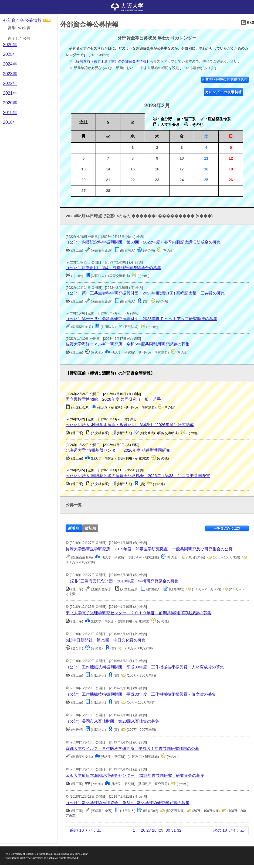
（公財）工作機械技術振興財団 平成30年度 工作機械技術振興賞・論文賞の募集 (141, 694)
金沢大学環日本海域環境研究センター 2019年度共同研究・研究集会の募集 (135, 775)
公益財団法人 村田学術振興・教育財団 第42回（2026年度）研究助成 (130, 425)
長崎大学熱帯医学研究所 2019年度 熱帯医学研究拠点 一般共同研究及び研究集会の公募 (149, 549)
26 (143, 830)
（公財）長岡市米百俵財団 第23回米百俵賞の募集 (112, 721)
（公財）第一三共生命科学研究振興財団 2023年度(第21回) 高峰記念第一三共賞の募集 (145, 293)
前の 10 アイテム (85, 830)
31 (173, 830)
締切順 (90, 528)
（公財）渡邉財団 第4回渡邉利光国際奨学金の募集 (113, 268)
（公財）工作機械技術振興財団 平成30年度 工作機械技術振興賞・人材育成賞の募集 (145, 667)
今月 (83, 122)
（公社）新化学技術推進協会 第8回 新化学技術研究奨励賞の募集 (127, 803)
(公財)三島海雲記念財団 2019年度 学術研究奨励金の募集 (122, 581)
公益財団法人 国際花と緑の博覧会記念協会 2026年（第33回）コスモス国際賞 (138, 476)
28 (154, 830)
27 (149, 830)
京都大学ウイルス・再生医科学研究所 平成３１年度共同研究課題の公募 (132, 748)
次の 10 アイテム (229, 830)
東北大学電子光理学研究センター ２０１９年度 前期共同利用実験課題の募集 (138, 613)
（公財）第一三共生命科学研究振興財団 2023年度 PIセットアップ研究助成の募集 (141, 319)
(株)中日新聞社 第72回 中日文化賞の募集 (106, 640)
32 (179, 830)
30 (168, 830)
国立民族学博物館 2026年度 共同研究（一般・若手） (115, 399)
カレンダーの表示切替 (224, 92)
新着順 (74, 528)
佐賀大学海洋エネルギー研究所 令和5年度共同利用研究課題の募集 (127, 344)
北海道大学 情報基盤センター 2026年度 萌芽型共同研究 (118, 450)
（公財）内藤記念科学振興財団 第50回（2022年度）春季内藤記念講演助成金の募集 (143, 242)
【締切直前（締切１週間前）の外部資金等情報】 (111, 61)
